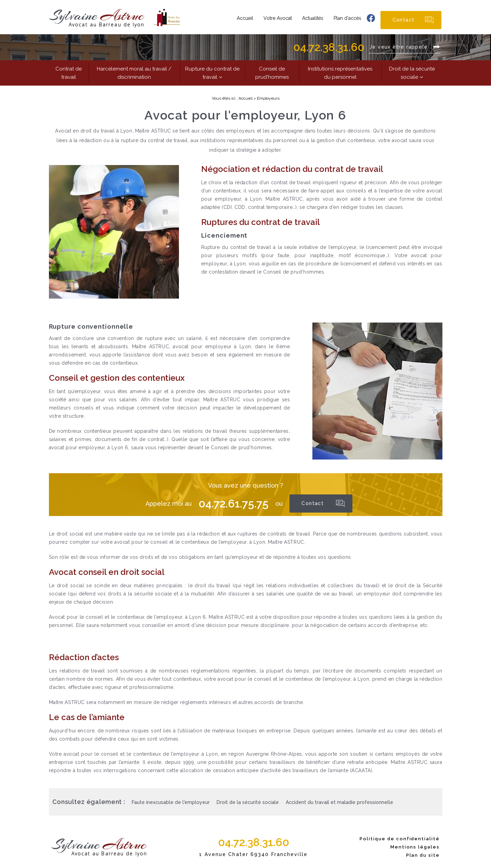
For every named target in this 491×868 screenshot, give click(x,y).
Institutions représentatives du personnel (340, 73)
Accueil (245, 18)
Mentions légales (415, 847)
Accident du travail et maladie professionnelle (339, 802)
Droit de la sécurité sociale (412, 73)
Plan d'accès (347, 18)
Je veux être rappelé (399, 47)
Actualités (313, 18)
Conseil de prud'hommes (272, 73)
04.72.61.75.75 (234, 504)
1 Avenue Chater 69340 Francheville (253, 854)
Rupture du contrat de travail (212, 73)
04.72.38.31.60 (329, 47)
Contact (404, 20)
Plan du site (423, 855)
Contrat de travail (69, 73)
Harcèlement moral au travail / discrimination (134, 73)
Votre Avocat (278, 18)
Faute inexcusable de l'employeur (171, 802)
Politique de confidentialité (400, 839)
